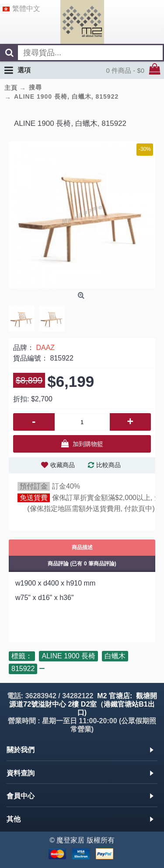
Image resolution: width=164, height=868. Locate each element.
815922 (23, 669)
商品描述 (82, 547)
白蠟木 (115, 656)
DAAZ (45, 348)
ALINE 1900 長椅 (68, 656)
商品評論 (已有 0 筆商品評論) (82, 564)
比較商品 (108, 465)
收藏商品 (63, 465)
